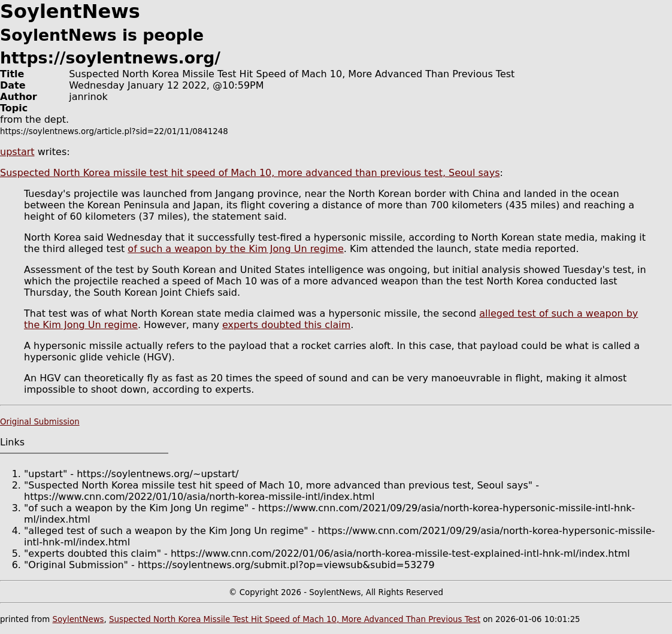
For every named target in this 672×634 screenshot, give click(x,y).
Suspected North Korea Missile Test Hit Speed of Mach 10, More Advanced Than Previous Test (295, 619)
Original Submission (40, 422)
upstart (17, 152)
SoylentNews (78, 619)
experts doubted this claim (286, 325)
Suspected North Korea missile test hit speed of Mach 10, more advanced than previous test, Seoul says (250, 173)
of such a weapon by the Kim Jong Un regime (235, 249)
